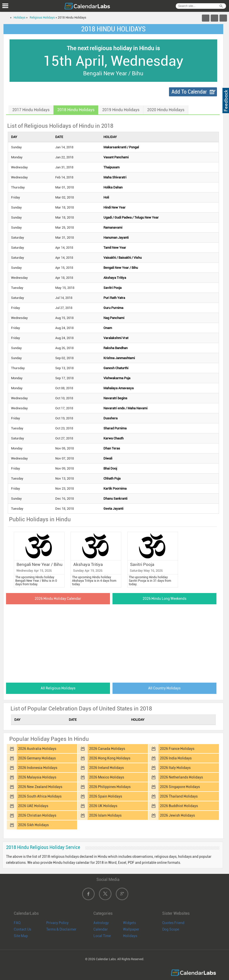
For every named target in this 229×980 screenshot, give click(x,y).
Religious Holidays (42, 18)
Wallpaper (131, 929)
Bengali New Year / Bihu (121, 268)
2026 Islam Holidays (105, 815)
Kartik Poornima (115, 488)
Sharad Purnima (115, 428)
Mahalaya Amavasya (119, 388)
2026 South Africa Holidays (40, 796)
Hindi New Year (114, 207)
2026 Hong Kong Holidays (110, 758)
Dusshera (110, 418)
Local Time (102, 936)
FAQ (17, 923)
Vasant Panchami (116, 157)
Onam (108, 328)
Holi (106, 197)
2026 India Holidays (176, 758)
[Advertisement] (113, 642)
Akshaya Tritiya (115, 278)
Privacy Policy (57, 923)
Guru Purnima (113, 308)
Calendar (101, 929)
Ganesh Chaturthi (116, 368)
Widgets (129, 923)
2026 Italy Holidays (175, 768)
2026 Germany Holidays (37, 758)
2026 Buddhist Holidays (179, 806)
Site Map (21, 936)
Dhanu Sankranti (115, 499)
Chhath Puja (112, 478)
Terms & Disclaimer (61, 929)
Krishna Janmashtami (119, 358)
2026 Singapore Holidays (180, 787)
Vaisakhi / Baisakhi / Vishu (123, 258)
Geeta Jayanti (113, 509)
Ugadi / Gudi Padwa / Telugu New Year (131, 217)
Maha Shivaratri (115, 177)
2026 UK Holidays (103, 806)
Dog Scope (171, 929)
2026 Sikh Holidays (33, 825)
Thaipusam (111, 167)
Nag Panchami (114, 318)
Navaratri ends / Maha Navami (125, 408)
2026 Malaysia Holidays (37, 777)
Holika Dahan (113, 187)
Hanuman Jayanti (116, 238)
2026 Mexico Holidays (107, 777)
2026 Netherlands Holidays (181, 777)
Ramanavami (113, 227)
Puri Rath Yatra (114, 298)
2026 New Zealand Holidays (40, 787)
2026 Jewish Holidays (177, 815)
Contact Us (22, 929)
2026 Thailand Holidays (179, 796)
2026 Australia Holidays (37, 749)
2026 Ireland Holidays (106, 768)
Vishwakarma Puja (117, 378)
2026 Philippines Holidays (110, 787)
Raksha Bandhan (116, 348)
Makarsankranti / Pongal (121, 147)
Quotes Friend (173, 923)
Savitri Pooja (112, 288)
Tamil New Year (115, 248)
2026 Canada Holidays (107, 749)
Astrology (101, 923)
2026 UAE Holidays (33, 806)
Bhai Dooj (110, 468)
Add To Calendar (189, 92)
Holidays (19, 18)
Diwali (108, 458)
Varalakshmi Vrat (116, 338)
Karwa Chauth (113, 438)
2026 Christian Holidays (37, 815)
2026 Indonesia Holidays (38, 768)
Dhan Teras (112, 448)
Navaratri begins (115, 398)
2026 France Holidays (177, 749)
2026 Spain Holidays (106, 796)
